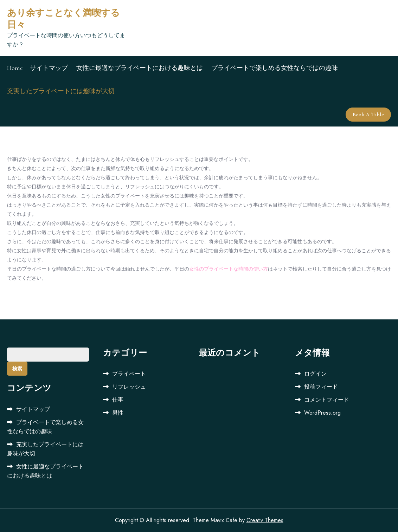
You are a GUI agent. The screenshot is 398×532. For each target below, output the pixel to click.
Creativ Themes (265, 520)
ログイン (315, 374)
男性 (118, 413)
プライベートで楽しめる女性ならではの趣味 (275, 68)
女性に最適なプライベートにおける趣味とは (140, 68)
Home (15, 68)
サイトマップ (49, 68)
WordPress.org (322, 413)
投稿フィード (321, 387)
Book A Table (368, 115)
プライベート (129, 374)
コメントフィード (327, 400)
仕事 (118, 400)
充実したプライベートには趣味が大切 (61, 91)
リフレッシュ (129, 387)
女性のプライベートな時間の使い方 (229, 269)
